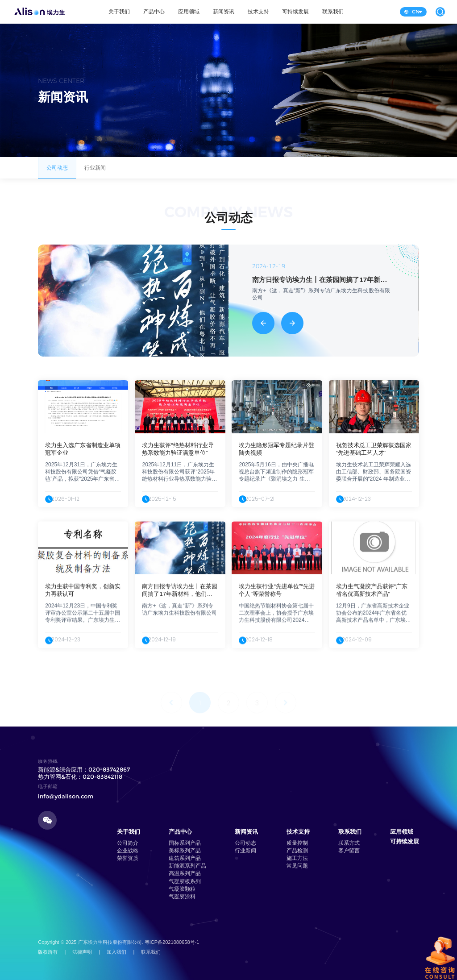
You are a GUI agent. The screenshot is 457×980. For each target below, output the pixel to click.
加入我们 (116, 952)
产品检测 (297, 851)
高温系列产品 (185, 873)
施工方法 (297, 858)
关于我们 (119, 12)
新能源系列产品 (187, 866)
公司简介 (128, 843)
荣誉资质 (128, 858)
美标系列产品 (185, 851)
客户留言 (349, 851)
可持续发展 (295, 12)
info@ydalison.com (66, 796)
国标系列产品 (185, 843)
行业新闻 (95, 172)
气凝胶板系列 (185, 881)
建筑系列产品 (185, 858)
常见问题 (297, 866)
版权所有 (48, 952)
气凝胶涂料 (182, 897)
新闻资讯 (224, 12)
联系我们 (333, 12)
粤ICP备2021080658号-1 (172, 942)
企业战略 (128, 851)
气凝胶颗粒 (182, 889)
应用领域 (189, 12)
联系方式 (349, 843)
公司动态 (57, 172)
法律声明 (82, 952)
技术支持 (258, 12)
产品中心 (154, 12)
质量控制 (297, 843)
